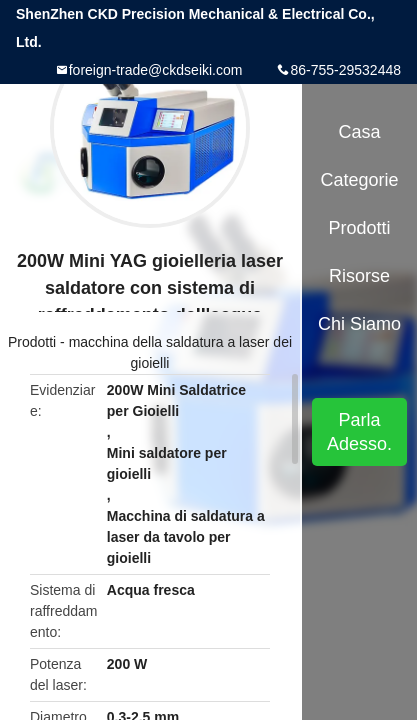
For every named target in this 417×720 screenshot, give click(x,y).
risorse (359, 276)
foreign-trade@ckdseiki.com (156, 70)
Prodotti (32, 342)
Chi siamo (359, 324)
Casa (360, 132)
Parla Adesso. (359, 432)
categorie (359, 180)
